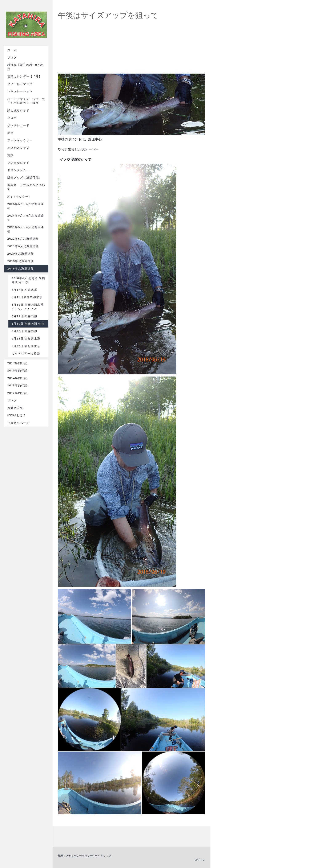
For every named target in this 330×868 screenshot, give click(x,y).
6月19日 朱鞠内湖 (24, 316)
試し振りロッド (18, 110)
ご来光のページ (18, 423)
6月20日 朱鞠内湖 (24, 331)
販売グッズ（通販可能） (25, 178)
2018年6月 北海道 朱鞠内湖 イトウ (28, 280)
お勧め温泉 (15, 408)
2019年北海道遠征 (21, 261)
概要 (61, 856)
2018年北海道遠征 (21, 269)
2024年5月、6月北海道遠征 (26, 218)
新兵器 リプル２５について (26, 187)
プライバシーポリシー (79, 856)
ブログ (12, 57)
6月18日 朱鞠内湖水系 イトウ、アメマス (28, 307)
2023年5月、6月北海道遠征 (26, 229)
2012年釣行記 (17, 393)
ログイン (200, 860)
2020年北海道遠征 (21, 254)
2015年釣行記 (17, 371)
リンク (12, 400)
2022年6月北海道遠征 (23, 239)
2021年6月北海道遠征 (23, 246)
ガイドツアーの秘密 (26, 353)
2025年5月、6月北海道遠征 (26, 206)
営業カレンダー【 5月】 (25, 76)
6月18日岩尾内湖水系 (27, 297)
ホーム (12, 50)
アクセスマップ (18, 148)
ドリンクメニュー (20, 170)
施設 (11, 155)
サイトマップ (103, 856)
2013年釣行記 (17, 385)
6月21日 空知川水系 (26, 339)
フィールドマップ (20, 84)
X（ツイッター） (19, 197)
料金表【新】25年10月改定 (25, 67)
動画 (11, 133)
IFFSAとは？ (17, 415)
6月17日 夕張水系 (24, 290)
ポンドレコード (18, 125)
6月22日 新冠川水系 (26, 346)
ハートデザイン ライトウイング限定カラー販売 (26, 101)
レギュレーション (20, 91)
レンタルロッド (18, 163)
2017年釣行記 (17, 363)
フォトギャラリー (20, 140)
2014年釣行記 (17, 378)
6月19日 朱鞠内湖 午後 (28, 324)
